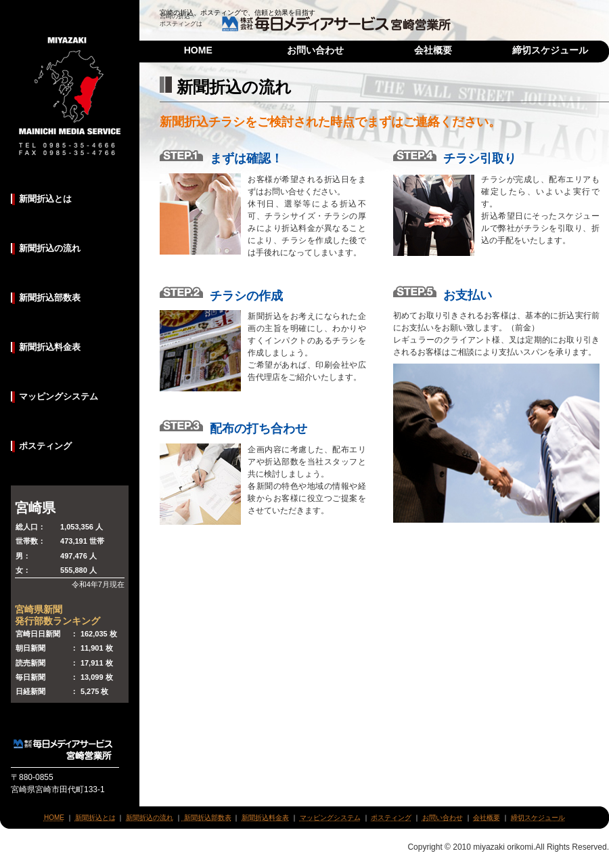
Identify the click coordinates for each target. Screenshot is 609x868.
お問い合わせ (315, 50)
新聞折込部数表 (50, 298)
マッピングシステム (59, 396)
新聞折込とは (45, 199)
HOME (198, 50)
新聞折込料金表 (50, 347)
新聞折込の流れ (50, 248)
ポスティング (45, 446)
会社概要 (433, 50)
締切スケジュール (550, 50)
